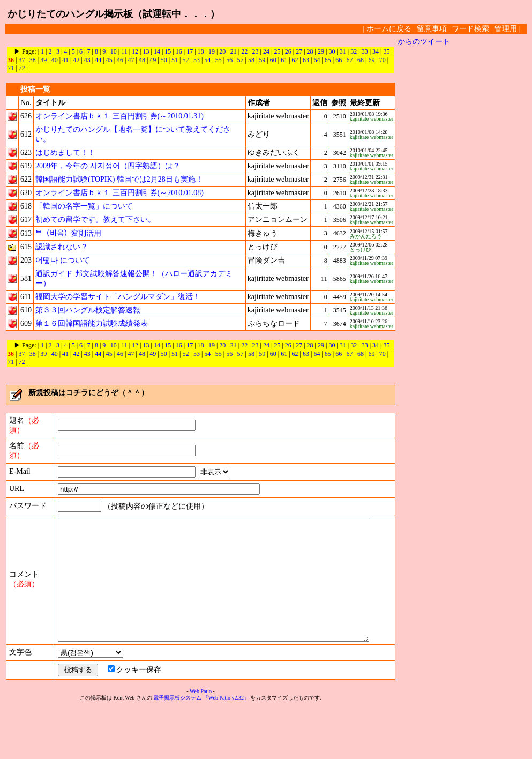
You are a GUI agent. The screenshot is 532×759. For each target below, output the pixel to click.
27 (299, 51)
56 (229, 60)
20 (222, 51)
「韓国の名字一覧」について (84, 206)
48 (142, 60)
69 (371, 60)
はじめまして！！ (65, 152)
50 (164, 60)
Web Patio (201, 743)
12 (135, 51)
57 (241, 60)
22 (244, 51)
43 (87, 60)
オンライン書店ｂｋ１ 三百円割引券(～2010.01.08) (119, 193)
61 (284, 60)
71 (11, 68)
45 (109, 60)
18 (201, 51)
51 (175, 60)
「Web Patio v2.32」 (226, 749)
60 (273, 60)
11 (124, 51)
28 (310, 51)
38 (33, 60)
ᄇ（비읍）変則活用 (68, 233)
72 (21, 68)
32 (354, 51)
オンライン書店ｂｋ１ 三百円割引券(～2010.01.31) (119, 116)
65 (328, 60)
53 (197, 60)
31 (343, 51)
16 (179, 51)
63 (306, 60)
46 (120, 60)
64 (317, 60)
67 (350, 60)
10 (114, 51)
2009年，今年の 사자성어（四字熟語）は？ (108, 166)
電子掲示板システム (177, 749)
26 (288, 51)
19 (212, 51)
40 (55, 60)
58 (251, 60)
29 (321, 51)
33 (365, 51)
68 (361, 60)
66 (339, 60)
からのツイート (424, 42)
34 (376, 51)
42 (76, 60)
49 (153, 60)
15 (168, 51)
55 (219, 60)
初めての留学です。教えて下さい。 (95, 219)
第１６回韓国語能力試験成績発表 (92, 323)
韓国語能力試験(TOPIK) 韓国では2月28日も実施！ (119, 179)
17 (190, 51)
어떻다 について (63, 260)
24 (266, 51)
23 (256, 51)
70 (383, 60)
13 (146, 51)
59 (262, 60)
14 (157, 51)
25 (277, 51)
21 (234, 51)
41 (65, 60)
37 (21, 60)
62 (295, 60)
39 (43, 60)
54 (207, 60)
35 (386, 51)
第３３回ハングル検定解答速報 (88, 310)
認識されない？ (62, 247)
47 (131, 60)
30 (332, 51)
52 (186, 60)
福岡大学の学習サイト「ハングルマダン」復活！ (118, 297)
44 (98, 60)
